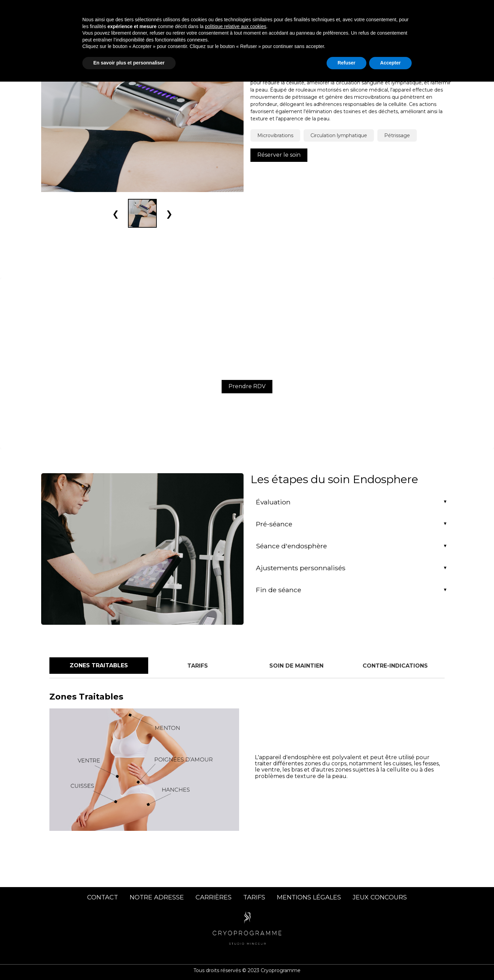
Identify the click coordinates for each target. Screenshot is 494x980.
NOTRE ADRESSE (157, 897)
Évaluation (273, 502)
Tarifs (382, 10)
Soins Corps (264, 10)
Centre (352, 10)
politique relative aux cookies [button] (236, 925)
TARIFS (254, 897)
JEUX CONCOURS (380, 897)
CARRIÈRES (214, 897)
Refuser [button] (346, 961)
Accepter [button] (390, 961)
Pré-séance (274, 524)
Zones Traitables (99, 665)
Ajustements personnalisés (301, 568)
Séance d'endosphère (291, 546)
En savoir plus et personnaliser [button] (129, 961)
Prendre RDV (247, 386)
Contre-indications (395, 666)
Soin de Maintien (296, 666)
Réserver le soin (279, 155)
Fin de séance (279, 590)
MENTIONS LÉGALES (309, 897)
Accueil (224, 10)
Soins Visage (312, 10)
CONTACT (103, 897)
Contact (413, 10)
